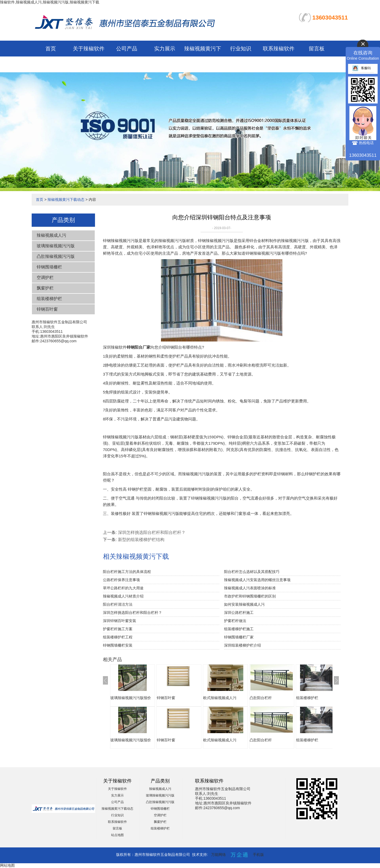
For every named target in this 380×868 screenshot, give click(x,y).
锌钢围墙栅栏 (49, 267)
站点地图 (117, 835)
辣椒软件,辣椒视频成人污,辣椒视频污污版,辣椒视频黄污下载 (50, 2)
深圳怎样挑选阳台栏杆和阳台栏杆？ (152, 532)
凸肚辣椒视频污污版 (56, 256)
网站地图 (7, 865)
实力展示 (165, 49)
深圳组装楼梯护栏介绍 (243, 645)
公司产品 (127, 49)
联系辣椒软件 (279, 49)
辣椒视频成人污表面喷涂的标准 (250, 588)
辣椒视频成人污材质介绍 (123, 596)
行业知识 (241, 49)
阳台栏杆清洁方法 (118, 604)
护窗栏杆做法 (235, 621)
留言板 (317, 49)
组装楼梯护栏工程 (118, 637)
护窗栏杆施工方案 (118, 629)
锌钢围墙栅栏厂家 (239, 637)
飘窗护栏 (45, 288)
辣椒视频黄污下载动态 (66, 200)
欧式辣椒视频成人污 (220, 698)
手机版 (258, 855)
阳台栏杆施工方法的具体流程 (127, 572)
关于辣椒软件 (89, 49)
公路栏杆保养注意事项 (121, 580)
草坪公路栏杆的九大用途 (123, 588)
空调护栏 (45, 278)
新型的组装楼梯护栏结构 (141, 540)
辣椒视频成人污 (51, 235)
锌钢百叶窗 (47, 309)
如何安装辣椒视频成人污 (244, 604)
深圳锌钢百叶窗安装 (120, 621)
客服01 (362, 68)
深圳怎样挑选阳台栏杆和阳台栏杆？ (132, 613)
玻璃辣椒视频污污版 (56, 246)
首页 (51, 49)
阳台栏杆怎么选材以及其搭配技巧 (252, 572)
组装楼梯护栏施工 (239, 629)
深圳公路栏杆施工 (239, 613)
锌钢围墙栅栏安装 (118, 645)
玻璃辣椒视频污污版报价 (131, 698)
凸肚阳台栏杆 (261, 698)
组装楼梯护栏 (49, 299)
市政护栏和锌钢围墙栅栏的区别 (250, 596)
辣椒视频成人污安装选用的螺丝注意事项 (257, 580)
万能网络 (218, 855)
